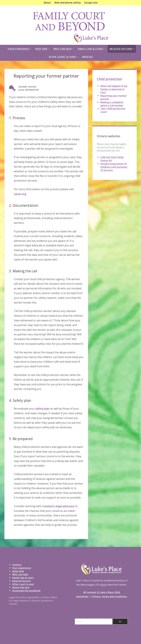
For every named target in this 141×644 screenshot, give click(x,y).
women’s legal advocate (59, 506)
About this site (21, 587)
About (47, 3)
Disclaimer (82, 597)
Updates (87, 57)
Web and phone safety (68, 3)
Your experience (19, 49)
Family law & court (91, 49)
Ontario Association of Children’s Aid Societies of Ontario (114, 167)
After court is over (62, 57)
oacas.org (20, 194)
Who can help (63, 49)
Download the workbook (26, 591)
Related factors (121, 49)
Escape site (91, 3)
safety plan (42, 409)
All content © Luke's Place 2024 (101, 592)
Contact (17, 565)
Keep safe (41, 49)
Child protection (109, 79)
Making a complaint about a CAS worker (112, 104)
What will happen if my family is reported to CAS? (114, 89)
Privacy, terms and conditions (110, 597)
